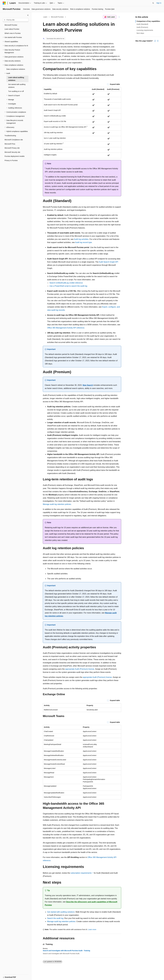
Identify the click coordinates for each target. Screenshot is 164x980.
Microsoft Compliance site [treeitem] (14, 140)
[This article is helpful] (155, 41)
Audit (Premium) (142, 27)
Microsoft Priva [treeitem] (10, 144)
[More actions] (119, 17)
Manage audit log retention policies (57, 504)
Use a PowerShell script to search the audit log (68, 286)
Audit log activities (81, 239)
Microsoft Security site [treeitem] (12, 152)
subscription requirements (81, 873)
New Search (88, 385)
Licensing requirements (145, 30)
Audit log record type (83, 242)
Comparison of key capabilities (148, 21)
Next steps (140, 33)
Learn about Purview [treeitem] (12, 29)
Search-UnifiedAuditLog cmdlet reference (66, 283)
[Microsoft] (4, 3)
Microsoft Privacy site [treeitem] (12, 148)
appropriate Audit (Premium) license (80, 669)
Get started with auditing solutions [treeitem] (17, 86)
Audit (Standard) (142, 24)
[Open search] (153, 3)
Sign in (159, 3)
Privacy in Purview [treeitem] (11, 160)
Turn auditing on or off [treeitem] (16, 91)
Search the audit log (55, 918)
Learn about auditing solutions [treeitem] (16, 79)
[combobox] (16, 20)
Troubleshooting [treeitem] (10, 136)
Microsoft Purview (57, 17)
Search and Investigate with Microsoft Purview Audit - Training (66, 951)
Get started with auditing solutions (61, 912)
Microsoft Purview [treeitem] (11, 25)
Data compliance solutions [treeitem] (16, 69)
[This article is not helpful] (158, 41)
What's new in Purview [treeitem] (13, 33)
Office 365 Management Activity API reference (66, 328)
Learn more (92, 929)
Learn (45, 17)
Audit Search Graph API (108, 262)
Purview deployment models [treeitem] (15, 156)
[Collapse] (28, 15)
